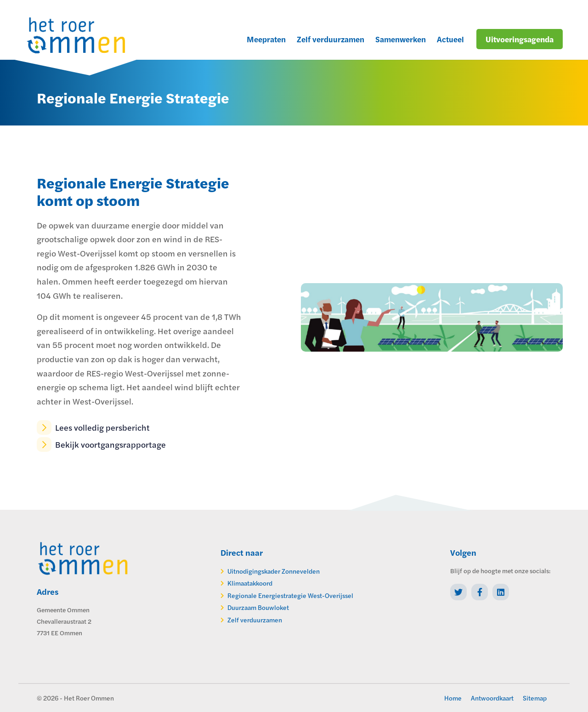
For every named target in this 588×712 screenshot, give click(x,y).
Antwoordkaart (492, 698)
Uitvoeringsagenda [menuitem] (520, 39)
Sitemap (535, 698)
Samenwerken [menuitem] (401, 39)
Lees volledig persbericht (93, 427)
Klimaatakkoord (250, 583)
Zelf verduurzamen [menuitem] (331, 39)
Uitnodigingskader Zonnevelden (274, 571)
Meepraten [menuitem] (266, 39)
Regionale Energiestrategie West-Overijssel (290, 595)
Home (453, 698)
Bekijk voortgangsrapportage (101, 444)
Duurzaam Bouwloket (258, 607)
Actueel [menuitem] (450, 39)
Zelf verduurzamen (255, 620)
